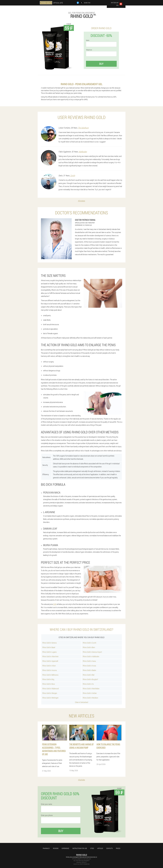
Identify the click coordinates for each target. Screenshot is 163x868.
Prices (118, 848)
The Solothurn (83, 128)
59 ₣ (55, 604)
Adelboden (83, 152)
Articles (100, 848)
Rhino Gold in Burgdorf (90, 679)
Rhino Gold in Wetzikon (90, 698)
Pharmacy (46, 848)
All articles (82, 780)
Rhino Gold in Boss (49, 684)
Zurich (73, 175)
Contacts (109, 848)
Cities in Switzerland (82, 702)
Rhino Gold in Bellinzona (50, 675)
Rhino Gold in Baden (89, 670)
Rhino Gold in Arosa (89, 666)
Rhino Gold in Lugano (50, 652)
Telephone (89, 50)
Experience (65, 848)
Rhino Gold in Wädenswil (51, 689)
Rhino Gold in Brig (48, 679)
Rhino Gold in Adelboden (91, 656)
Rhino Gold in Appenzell (50, 661)
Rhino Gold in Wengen (50, 693)
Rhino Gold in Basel (49, 647)
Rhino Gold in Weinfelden (91, 689)
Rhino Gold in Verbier (90, 693)
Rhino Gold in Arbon (49, 666)
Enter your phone (47, 815)
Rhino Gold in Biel (89, 675)
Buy (101, 64)
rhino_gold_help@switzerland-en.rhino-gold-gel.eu (81, 857)
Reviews (56, 848)
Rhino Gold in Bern (89, 647)
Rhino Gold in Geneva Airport (92, 652)
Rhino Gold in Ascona (50, 670)
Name (88, 40)
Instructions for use (80, 848)
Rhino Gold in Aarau (89, 661)
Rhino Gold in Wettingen (50, 698)
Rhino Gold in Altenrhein (50, 656)
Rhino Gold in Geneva (49, 643)
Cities (92, 848)
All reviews (82, 201)
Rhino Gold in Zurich (90, 643)
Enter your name (46, 804)
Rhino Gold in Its (88, 684)
